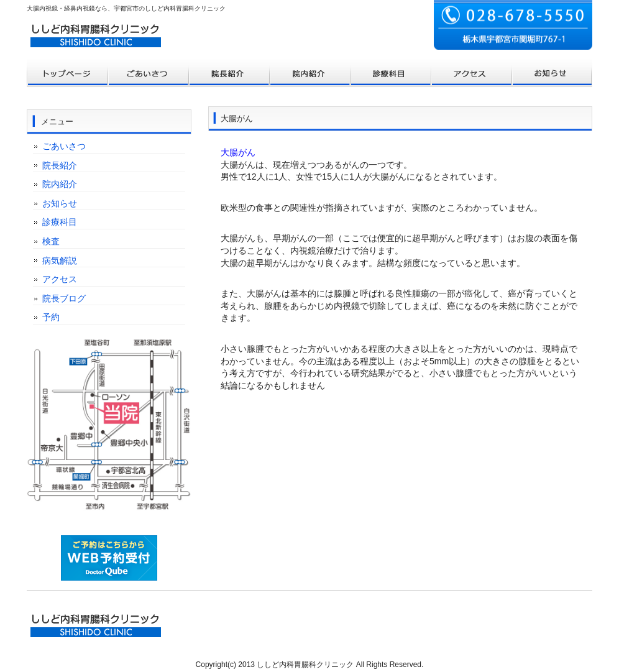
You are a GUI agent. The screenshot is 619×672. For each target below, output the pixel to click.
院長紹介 (60, 165)
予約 (51, 317)
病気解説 (60, 260)
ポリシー (471, 73)
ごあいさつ (64, 146)
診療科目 (60, 222)
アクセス (60, 279)
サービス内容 (229, 73)
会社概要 (552, 73)
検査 (51, 241)
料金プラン (148, 73)
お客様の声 (390, 73)
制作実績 (309, 73)
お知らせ (60, 203)
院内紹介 (60, 184)
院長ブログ (64, 298)
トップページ (67, 73)
